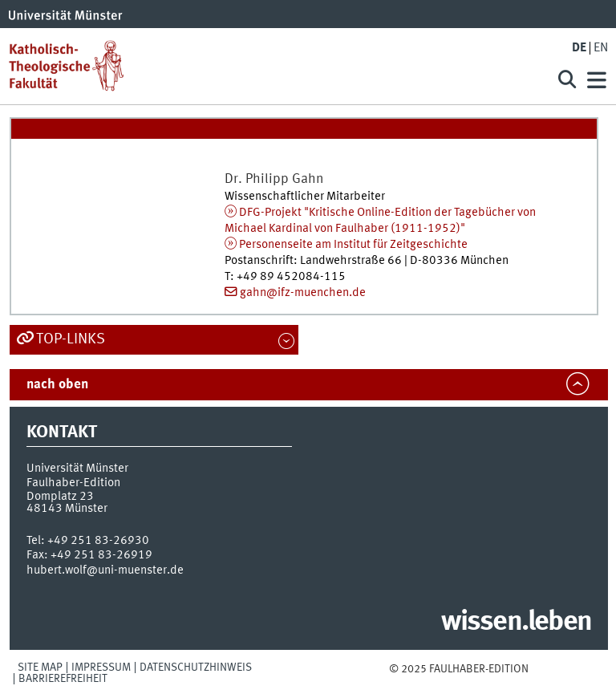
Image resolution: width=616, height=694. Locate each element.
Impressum (101, 668)
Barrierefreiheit (63, 679)
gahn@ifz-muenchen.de (303, 293)
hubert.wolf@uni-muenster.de (105, 570)
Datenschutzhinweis (196, 668)
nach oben (57, 385)
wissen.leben (516, 623)
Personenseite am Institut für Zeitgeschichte (353, 245)
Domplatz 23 (60, 497)
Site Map (40, 668)
